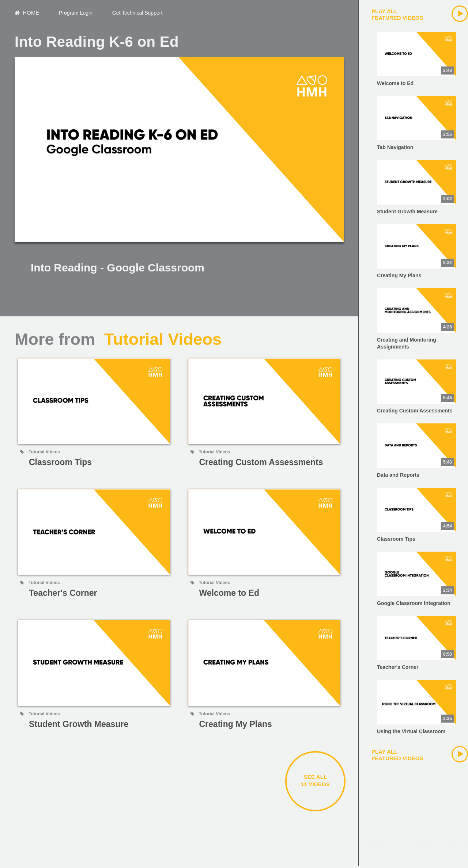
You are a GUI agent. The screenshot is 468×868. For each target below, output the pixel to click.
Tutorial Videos (163, 341)
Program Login (76, 14)
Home (27, 14)
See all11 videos (315, 782)
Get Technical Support (137, 14)
